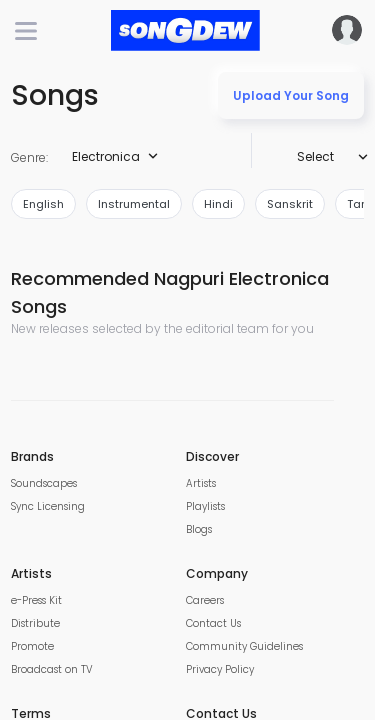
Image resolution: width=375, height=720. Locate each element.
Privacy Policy (220, 669)
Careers (205, 600)
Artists (201, 483)
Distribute (35, 623)
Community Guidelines (244, 646)
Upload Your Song (291, 95)
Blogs (199, 529)
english (43, 204)
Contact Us (213, 623)
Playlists (205, 506)
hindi (218, 204)
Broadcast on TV (52, 669)
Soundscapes (44, 483)
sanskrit (290, 204)
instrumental (134, 204)
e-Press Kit (36, 600)
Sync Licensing (48, 506)
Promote (32, 646)
